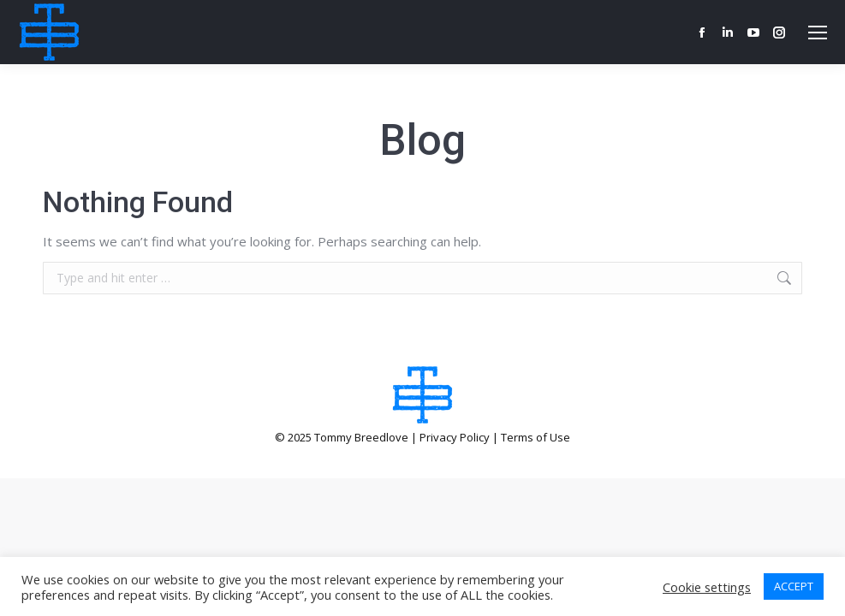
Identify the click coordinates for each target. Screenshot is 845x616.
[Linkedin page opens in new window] (728, 33)
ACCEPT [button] (794, 586)
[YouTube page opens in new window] (753, 33)
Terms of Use (536, 437)
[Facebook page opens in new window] (702, 33)
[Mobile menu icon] (818, 33)
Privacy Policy (455, 437)
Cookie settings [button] (707, 587)
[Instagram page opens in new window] (779, 33)
